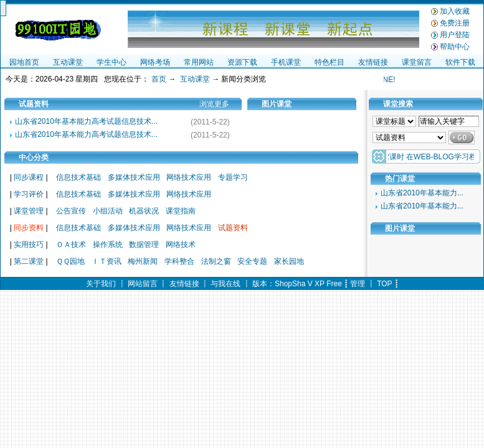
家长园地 (289, 261)
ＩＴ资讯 (107, 261)
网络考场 (155, 62)
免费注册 (455, 23)
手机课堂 (286, 62)
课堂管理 (29, 211)
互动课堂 (68, 62)
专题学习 (233, 177)
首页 (159, 79)
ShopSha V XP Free (308, 284)
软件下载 (460, 62)
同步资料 (29, 228)
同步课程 (29, 177)
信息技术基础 (78, 177)
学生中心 (112, 62)
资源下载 (242, 62)
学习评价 (29, 194)
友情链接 (373, 62)
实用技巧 (29, 245)
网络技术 (181, 245)
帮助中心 (455, 47)
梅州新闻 (143, 261)
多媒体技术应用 (134, 177)
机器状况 (144, 211)
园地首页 (24, 62)
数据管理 (144, 245)
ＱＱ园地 (70, 261)
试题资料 (233, 228)
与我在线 (225, 284)
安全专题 (252, 261)
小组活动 (108, 211)
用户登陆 (455, 35)
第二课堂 (29, 261)
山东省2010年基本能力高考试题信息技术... (86, 121)
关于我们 (101, 284)
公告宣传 (71, 211)
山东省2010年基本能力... (422, 193)
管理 (358, 284)
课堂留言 (417, 62)
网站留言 (143, 284)
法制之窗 (216, 261)
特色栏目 (330, 62)
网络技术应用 (189, 177)
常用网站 (199, 62)
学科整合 (179, 261)
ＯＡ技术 (71, 245)
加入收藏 (455, 11)
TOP (384, 284)
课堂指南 (181, 211)
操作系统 (108, 245)
